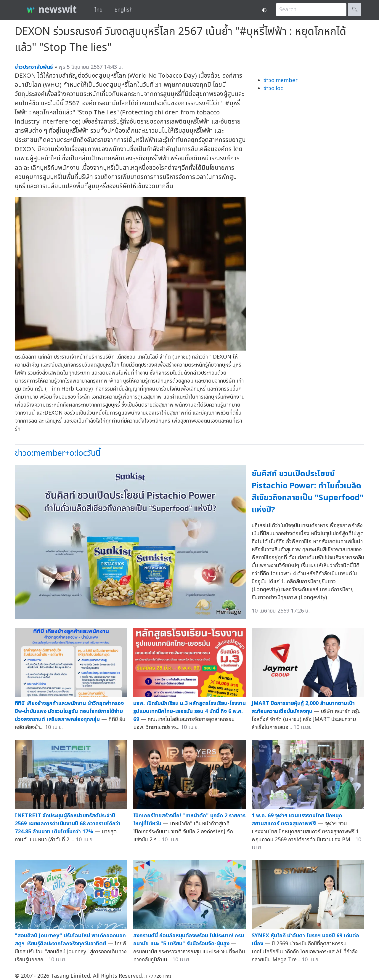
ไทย (98, 10)
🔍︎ (355, 10)
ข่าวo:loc (273, 88)
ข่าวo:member (281, 80)
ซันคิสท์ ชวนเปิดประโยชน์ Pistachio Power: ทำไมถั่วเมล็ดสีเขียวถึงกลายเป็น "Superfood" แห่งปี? (308, 492)
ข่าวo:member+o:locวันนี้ (58, 453)
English (123, 10)
